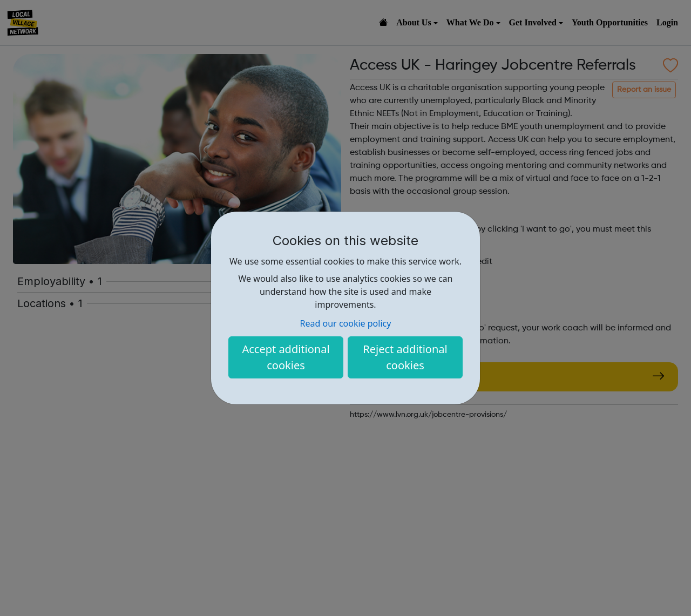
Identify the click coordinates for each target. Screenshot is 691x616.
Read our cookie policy (346, 323)
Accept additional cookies (286, 357)
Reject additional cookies (405, 357)
